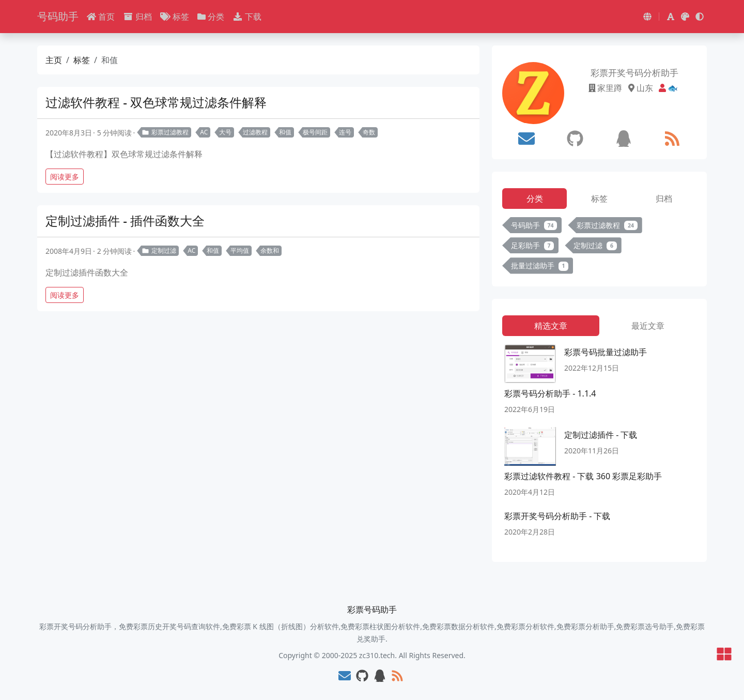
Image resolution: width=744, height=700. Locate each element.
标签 (175, 17)
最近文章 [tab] (648, 326)
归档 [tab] (664, 199)
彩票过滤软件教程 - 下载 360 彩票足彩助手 (583, 476)
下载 (247, 17)
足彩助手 (532, 245)
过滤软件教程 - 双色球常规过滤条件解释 (156, 102)
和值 (285, 132)
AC (204, 132)
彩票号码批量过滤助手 (606, 352)
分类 (211, 17)
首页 (101, 17)
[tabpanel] (599, 248)
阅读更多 (65, 177)
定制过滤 (159, 250)
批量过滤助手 (540, 265)
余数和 (270, 250)
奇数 (369, 132)
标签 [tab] (599, 199)
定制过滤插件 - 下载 (601, 435)
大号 (225, 132)
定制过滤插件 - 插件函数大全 (125, 220)
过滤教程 (255, 132)
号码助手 (58, 16)
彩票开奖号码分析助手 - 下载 (557, 516)
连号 (345, 132)
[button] (647, 17)
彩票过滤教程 (165, 132)
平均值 (240, 250)
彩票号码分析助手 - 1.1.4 (550, 393)
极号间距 (315, 132)
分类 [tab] (535, 199)
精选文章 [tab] (551, 326)
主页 (54, 60)
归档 (137, 17)
